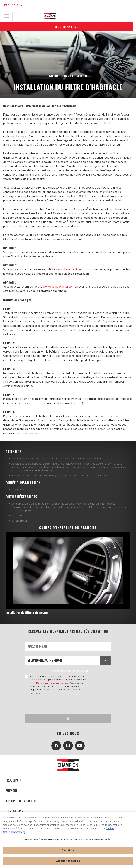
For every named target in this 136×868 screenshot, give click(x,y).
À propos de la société (21, 801)
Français (11, 5)
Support (14, 790)
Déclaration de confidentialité (52, 683)
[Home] (50, 16)
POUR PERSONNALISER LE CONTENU (70, 671)
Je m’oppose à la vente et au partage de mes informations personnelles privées (68, 840)
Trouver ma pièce (68, 27)
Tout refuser (68, 850)
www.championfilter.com (72, 269)
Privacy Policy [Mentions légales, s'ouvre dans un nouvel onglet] (18, 832)
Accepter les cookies (68, 861)
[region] (68, 840)
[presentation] (56, 704)
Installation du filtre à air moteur (27, 612)
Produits (14, 780)
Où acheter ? (14, 811)
